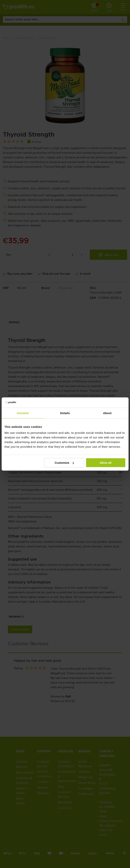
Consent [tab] (23, 413)
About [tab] (107, 413)
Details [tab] (65, 413)
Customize (64, 463)
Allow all (106, 463)
